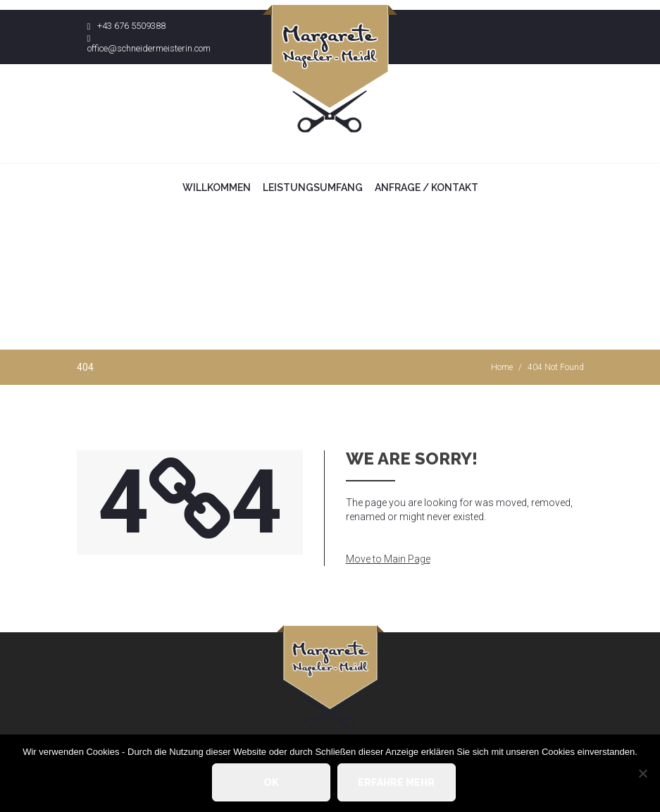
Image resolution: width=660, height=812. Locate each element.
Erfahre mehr (396, 782)
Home (502, 367)
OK (271, 782)
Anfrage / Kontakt (426, 187)
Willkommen (217, 187)
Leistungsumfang (313, 187)
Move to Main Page (388, 559)
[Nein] (642, 773)
